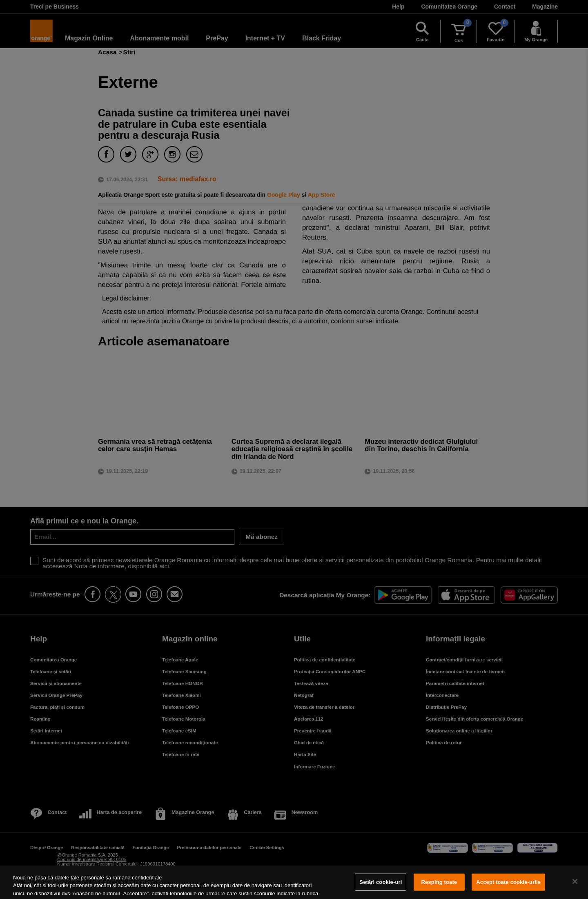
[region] (294, 882)
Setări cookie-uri (381, 882)
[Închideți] (575, 881)
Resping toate (439, 882)
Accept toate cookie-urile (508, 882)
